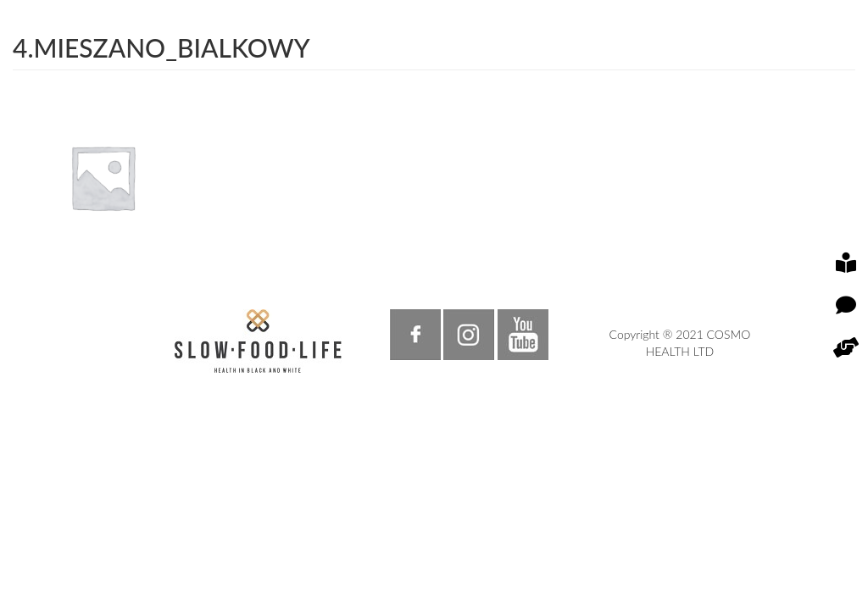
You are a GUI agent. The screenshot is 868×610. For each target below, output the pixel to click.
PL (609, 80)
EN (636, 80)
